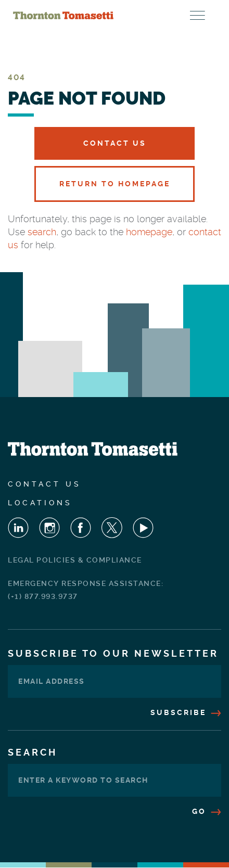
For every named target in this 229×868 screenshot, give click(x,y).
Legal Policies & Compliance (75, 560)
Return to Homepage (115, 184)
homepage (149, 232)
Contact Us (115, 143)
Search (33, 752)
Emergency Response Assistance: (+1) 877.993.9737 (86, 590)
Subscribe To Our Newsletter (113, 653)
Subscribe (186, 712)
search (42, 232)
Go (207, 811)
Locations (40, 503)
